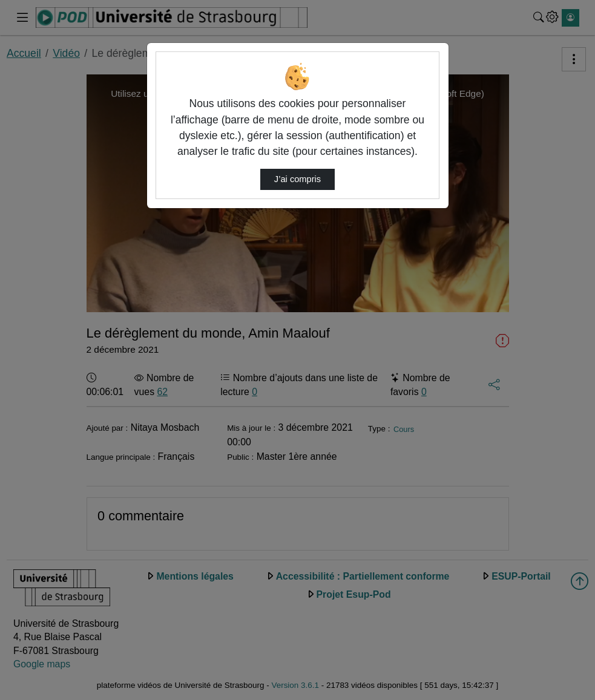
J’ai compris (297, 179)
